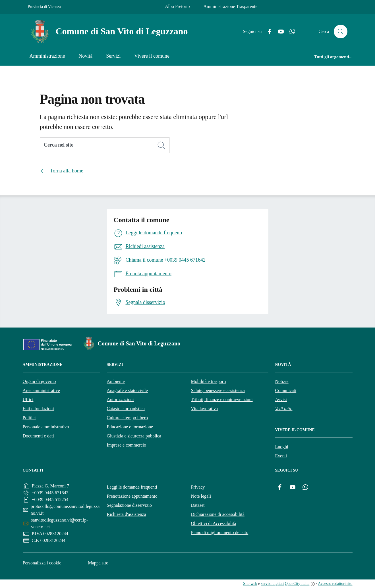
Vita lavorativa (205, 409)
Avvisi (281, 400)
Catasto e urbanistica (126, 409)
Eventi (281, 456)
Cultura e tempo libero (127, 418)
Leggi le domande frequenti (132, 487)
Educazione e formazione (130, 427)
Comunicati (286, 390)
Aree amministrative (41, 390)
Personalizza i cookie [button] (42, 563)
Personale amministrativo (46, 427)
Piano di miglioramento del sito (219, 532)
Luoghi (282, 447)
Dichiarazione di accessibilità (217, 514)
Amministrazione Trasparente (231, 6)
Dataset (198, 505)
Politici (29, 418)
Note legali (201, 496)
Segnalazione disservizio (129, 505)
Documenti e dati (38, 436)
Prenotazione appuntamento (132, 496)
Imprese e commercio (127, 445)
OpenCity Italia (297, 584)
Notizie (282, 381)
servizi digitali (272, 584)
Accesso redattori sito (335, 584)
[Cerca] (161, 145)
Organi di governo (39, 381)
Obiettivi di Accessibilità (213, 523)
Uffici (28, 400)
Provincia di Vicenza (44, 7)
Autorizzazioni (120, 400)
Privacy (198, 487)
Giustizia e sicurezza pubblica (134, 436)
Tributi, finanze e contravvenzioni (222, 400)
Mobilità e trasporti (209, 381)
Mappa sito (98, 563)
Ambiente (116, 381)
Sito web (250, 584)
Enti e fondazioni (38, 409)
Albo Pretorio (177, 6)
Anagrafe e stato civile (127, 390)
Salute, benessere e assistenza (218, 390)
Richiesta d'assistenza (126, 514)
